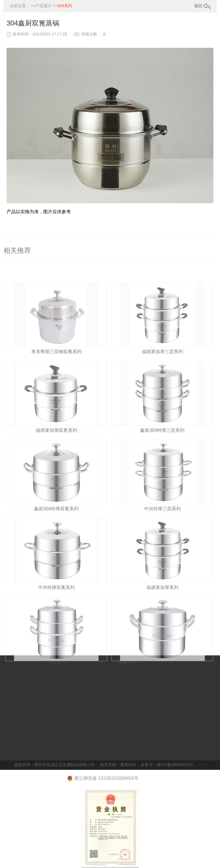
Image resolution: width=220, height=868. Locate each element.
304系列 (65, 6)
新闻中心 (113, 662)
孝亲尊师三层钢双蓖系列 (56, 367)
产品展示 (44, 6)
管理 (202, 765)
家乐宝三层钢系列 (162, 681)
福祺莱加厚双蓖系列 (56, 446)
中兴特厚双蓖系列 (56, 603)
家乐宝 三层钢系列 (56, 681)
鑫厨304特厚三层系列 (162, 446)
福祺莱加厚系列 (162, 603)
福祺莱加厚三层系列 (162, 367)
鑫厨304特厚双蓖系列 (56, 524)
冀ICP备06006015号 (175, 765)
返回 (202, 6)
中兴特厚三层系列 (162, 524)
